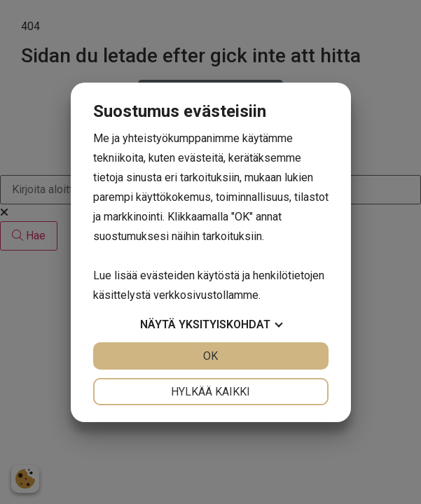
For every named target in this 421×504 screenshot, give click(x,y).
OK (210, 356)
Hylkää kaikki (210, 392)
